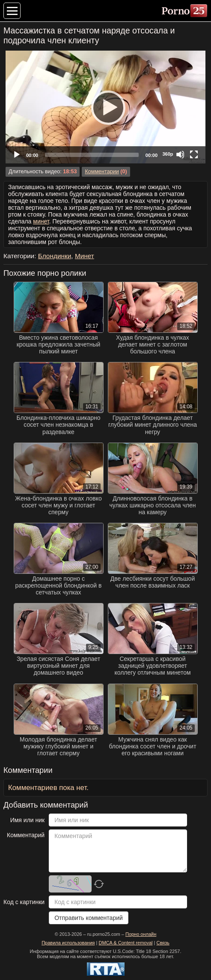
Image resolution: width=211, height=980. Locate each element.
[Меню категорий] (12, 11)
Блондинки (55, 256)
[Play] (106, 107)
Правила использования (68, 943)
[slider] (92, 155)
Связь (163, 943)
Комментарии (102, 172)
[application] (105, 107)
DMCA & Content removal (126, 943)
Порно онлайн (141, 934)
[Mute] (180, 154)
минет (41, 221)
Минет (85, 256)
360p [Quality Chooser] (168, 154)
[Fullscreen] (194, 154)
